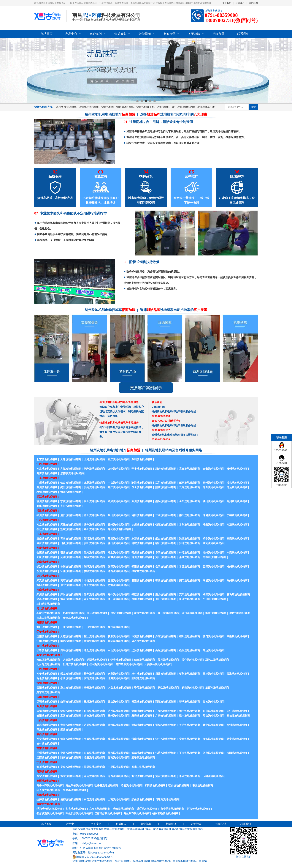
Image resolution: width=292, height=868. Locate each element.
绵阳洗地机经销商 (71, 711)
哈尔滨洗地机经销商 (48, 660)
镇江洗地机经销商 (166, 525)
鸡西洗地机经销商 (97, 660)
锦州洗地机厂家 (166, 107)
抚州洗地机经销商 (94, 469)
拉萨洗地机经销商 (47, 799)
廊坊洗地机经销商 (240, 613)
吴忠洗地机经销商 (71, 767)
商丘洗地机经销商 (118, 599)
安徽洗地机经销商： (48, 548)
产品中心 (71, 34)
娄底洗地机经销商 (94, 571)
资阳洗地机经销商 (47, 716)
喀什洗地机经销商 (179, 785)
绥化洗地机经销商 (192, 660)
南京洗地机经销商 (47, 525)
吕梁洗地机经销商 (94, 725)
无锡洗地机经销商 (71, 525)
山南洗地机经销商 (118, 799)
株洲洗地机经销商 (71, 566)
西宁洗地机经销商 (47, 776)
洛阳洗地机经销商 (94, 594)
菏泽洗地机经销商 (190, 543)
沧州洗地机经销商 (192, 613)
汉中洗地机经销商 (166, 739)
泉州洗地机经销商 (118, 515)
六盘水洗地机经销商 (120, 688)
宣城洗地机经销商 (118, 557)
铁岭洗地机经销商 (94, 641)
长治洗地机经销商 (190, 725)
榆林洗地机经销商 (47, 744)
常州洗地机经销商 (190, 525)
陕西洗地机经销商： (48, 734)
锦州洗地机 (108, 107)
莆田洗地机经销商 (142, 515)
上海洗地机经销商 (94, 459)
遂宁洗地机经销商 (190, 711)
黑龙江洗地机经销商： (50, 655)
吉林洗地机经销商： (48, 646)
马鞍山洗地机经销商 (215, 557)
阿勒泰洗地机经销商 (75, 790)
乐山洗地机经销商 (213, 711)
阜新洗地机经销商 (237, 636)
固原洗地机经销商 (94, 767)
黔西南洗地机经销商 (217, 688)
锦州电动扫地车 (125, 107)
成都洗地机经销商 (47, 711)
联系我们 (240, 3)
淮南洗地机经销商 (94, 553)
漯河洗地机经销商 (71, 599)
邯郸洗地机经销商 (73, 613)
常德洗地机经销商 (190, 566)
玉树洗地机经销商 (213, 776)
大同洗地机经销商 (71, 725)
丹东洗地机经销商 (166, 636)
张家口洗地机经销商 (48, 618)
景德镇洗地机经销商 (72, 473)
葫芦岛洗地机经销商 (143, 641)
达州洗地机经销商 (118, 716)
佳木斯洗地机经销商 (101, 664)
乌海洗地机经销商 (100, 809)
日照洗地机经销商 (71, 543)
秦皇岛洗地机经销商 (75, 618)
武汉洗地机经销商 (47, 580)
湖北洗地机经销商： (48, 576)
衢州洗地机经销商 (213, 501)
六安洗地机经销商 (237, 553)
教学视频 (145, 34)
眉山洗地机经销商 (213, 716)
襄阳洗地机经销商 (142, 580)
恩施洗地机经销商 (118, 585)
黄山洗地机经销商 (166, 557)
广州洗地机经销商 (47, 483)
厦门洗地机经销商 (71, 515)
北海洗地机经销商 (118, 678)
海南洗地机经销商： (48, 622)
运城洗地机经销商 (142, 725)
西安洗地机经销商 (47, 739)
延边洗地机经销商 (213, 650)
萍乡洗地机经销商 (142, 469)
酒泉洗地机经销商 (213, 753)
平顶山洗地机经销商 (215, 599)
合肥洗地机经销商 (47, 553)
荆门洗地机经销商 (190, 580)
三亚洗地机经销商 (71, 627)
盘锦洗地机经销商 (71, 641)
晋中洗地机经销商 (213, 725)
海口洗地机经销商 (47, 627)
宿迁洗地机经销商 (47, 529)
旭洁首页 (47, 34)
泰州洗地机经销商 (94, 529)
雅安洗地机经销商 (142, 716)
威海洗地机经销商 (47, 543)
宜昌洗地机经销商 (118, 580)
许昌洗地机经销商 (47, 599)
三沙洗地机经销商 (94, 627)
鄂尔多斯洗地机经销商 (50, 813)
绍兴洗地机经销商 (118, 501)
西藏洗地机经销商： (48, 795)
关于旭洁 (194, 34)
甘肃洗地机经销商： (48, 748)
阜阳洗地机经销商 (166, 553)
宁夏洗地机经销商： (48, 762)
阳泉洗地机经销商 (47, 730)
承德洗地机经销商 (145, 613)
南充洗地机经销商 (94, 716)
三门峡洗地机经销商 (48, 604)
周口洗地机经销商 (166, 599)
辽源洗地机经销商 (142, 650)
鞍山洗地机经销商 (94, 636)
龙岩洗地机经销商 (213, 515)
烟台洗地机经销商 (166, 539)
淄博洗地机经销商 (94, 539)
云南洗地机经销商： (48, 697)
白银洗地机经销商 (94, 753)
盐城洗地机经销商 (71, 529)
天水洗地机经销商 (118, 753)
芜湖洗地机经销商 (71, 557)
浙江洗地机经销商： (48, 497)
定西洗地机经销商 (47, 757)
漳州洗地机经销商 (94, 515)
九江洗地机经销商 (71, 469)
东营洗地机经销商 (142, 539)
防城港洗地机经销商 (143, 678)
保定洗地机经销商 (121, 613)
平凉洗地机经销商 (190, 753)
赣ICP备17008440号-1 (101, 853)
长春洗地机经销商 (47, 650)
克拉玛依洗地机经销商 (79, 785)
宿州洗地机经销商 (71, 553)
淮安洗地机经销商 (213, 525)
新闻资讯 (169, 34)
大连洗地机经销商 (71, 636)
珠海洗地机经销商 (142, 483)
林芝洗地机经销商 (94, 799)
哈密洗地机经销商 (131, 785)
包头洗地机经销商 (76, 809)
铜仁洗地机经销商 (168, 688)
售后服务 (120, 34)
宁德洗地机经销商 (237, 515)
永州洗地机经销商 (47, 571)
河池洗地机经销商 (94, 678)
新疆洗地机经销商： (48, 781)
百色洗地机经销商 (47, 678)
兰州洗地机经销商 (47, 753)
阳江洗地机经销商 (166, 487)
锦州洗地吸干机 (145, 107)
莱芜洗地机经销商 (213, 543)
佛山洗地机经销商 (71, 483)
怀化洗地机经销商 (71, 571)
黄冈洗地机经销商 (47, 585)
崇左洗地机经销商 (71, 674)
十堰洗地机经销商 (94, 580)
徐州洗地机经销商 (142, 525)
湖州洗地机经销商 (142, 501)
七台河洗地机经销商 (48, 664)
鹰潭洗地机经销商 (47, 473)
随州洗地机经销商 (94, 585)
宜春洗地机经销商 (190, 469)
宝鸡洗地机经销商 (94, 739)
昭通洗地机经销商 (142, 702)
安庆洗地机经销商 (47, 557)
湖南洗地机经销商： (48, 562)
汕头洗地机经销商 (237, 483)
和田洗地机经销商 (155, 785)
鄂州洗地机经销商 (166, 580)
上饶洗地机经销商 (118, 469)
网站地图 (253, 3)
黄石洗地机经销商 (71, 580)
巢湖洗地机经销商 (190, 557)
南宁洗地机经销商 (47, 674)
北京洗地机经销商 (47, 459)
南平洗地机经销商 (190, 515)
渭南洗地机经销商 (142, 739)
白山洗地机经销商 (118, 650)
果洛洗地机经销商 (190, 776)
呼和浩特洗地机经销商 (50, 809)
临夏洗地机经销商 (94, 757)
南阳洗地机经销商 (94, 599)
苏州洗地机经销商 (118, 525)
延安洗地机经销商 (237, 739)
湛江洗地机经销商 (118, 487)
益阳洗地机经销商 (213, 566)
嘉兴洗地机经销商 (166, 501)
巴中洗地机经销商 (190, 716)
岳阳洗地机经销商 (166, 566)
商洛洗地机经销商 (213, 739)
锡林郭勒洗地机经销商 (165, 813)
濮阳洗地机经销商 (213, 594)
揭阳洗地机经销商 (71, 487)
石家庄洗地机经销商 (48, 613)
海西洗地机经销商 (118, 776)
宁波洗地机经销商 (71, 501)
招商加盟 (219, 34)
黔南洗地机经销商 (192, 688)
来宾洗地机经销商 (118, 674)
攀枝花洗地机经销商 (238, 716)
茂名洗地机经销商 (142, 487)
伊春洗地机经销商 (121, 660)
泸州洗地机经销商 (118, 711)
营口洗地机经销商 (213, 636)
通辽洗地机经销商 (147, 809)
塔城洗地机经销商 (203, 785)
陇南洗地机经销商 (71, 757)
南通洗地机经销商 (237, 525)
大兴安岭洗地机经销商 (158, 664)
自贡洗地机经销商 (94, 711)
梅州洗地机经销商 (47, 492)
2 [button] (142, 101)
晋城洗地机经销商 (166, 725)
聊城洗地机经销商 (142, 543)
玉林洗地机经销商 (213, 674)
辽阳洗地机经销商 (47, 641)
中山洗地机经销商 (118, 483)
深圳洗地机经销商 (142, 459)
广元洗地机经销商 (166, 711)
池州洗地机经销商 (142, 557)
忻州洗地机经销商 (237, 725)
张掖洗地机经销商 (166, 753)
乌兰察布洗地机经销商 (137, 813)
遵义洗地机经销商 (71, 688)
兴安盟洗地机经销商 (172, 809)
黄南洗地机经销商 (166, 776)
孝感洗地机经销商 (213, 580)
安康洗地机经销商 (190, 739)
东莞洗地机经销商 (94, 483)
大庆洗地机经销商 (73, 660)
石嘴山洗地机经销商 (143, 767)
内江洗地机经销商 (237, 711)
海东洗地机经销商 (71, 776)
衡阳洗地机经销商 (118, 566)
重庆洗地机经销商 (118, 459)
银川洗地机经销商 (47, 767)
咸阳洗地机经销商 (118, 739)
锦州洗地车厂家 (206, 107)
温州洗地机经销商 (94, 501)
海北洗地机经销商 (142, 776)
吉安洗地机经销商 (213, 469)
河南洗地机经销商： (48, 590)
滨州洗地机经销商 (94, 543)
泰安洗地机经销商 (237, 539)
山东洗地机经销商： (48, 534)
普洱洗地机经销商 (190, 702)
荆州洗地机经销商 (237, 580)
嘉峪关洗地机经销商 (143, 757)
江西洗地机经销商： (48, 464)
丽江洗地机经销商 (166, 702)
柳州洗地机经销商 (94, 674)
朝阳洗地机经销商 (118, 641)
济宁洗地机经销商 (213, 539)
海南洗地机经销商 (94, 776)
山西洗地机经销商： (48, 720)
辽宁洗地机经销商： (48, 632)
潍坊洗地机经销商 (190, 539)
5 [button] (155, 101)
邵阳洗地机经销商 (142, 566)
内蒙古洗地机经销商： (50, 804)
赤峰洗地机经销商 (123, 809)
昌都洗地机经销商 (71, 799)
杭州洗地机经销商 (47, 501)
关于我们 (227, 3)
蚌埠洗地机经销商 (190, 553)
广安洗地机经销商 (166, 716)
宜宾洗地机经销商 (71, 716)
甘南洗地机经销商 (118, 757)
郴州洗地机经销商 (237, 566)
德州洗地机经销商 (118, 543)
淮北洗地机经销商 (118, 553)
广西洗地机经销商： (48, 669)
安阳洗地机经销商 (190, 594)
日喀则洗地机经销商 (167, 799)
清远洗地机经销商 (237, 487)
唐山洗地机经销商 (168, 613)
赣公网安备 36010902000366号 (93, 857)
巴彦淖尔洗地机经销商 (107, 813)
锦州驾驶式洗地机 (89, 107)
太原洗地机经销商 (47, 725)
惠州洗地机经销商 (213, 483)
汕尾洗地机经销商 (94, 487)
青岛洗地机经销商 (71, 539)
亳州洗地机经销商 (142, 553)
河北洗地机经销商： (48, 608)
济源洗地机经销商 (190, 599)
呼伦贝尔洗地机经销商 (79, 813)
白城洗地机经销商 (166, 650)
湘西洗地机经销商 (118, 571)
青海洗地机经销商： (48, 771)
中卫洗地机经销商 (118, 767)
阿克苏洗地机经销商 (48, 790)
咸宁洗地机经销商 (71, 585)
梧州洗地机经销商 (166, 674)
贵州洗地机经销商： (48, 683)
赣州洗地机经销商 (237, 469)
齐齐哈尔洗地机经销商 (129, 664)
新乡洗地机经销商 (166, 594)
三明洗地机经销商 (166, 515)
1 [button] (137, 101)
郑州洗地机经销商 (47, 594)
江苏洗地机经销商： (48, 520)
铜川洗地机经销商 (71, 739)
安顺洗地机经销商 (94, 688)
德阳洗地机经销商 (142, 711)
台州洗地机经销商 (237, 501)
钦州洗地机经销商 (71, 678)
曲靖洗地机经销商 (71, 702)
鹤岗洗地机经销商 (145, 660)
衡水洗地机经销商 (216, 613)
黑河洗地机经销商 (168, 660)
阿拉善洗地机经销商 (199, 809)
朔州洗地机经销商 (71, 730)
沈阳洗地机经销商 (47, 636)
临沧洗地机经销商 (213, 702)
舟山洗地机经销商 (71, 506)
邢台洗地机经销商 (97, 613)
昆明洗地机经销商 (47, 702)
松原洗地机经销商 (190, 650)
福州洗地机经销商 (47, 515)
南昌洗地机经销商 (47, 469)
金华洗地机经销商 (190, 501)
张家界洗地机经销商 (143, 571)
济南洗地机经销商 (47, 539)
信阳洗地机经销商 (142, 599)
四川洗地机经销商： (48, 706)
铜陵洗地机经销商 (94, 557)
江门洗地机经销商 (166, 483)
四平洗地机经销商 (71, 650)
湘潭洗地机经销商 (94, 566)
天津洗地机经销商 (71, 459)
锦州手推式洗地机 (66, 107)
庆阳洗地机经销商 (237, 753)
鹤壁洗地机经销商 (142, 594)
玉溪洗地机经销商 (94, 702)
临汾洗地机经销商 (118, 725)
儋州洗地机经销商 (118, 627)
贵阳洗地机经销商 (47, 688)
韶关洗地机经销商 (213, 487)
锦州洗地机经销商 (190, 636)
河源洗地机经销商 (71, 492)
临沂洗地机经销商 (166, 543)
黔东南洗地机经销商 (48, 692)
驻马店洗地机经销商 (238, 594)
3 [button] (146, 101)
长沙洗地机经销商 (47, 566)
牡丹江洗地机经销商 (75, 664)
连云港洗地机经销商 (120, 529)
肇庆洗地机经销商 (190, 483)
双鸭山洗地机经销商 (217, 660)
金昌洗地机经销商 (71, 753)
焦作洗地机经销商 (118, 594)
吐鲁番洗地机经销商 (106, 785)
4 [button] (150, 101)
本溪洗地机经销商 (142, 636)
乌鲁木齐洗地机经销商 (50, 785)
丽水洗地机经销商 (47, 506)
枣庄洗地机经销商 (118, 539)
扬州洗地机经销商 (94, 525)
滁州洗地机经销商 (213, 553)
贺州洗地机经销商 (190, 674)
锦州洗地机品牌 (186, 107)
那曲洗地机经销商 (142, 799)
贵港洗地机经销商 (237, 674)
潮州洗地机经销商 (47, 487)
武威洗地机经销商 (142, 753)
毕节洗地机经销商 (145, 688)
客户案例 (96, 34)
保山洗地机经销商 (118, 702)
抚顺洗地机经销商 (118, 636)
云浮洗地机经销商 (190, 487)
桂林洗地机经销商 (142, 674)
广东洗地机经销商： (48, 478)
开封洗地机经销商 (71, 594)
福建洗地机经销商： (48, 511)
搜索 (253, 107)
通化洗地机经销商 (94, 650)
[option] (146, 71)
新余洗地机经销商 (166, 469)
